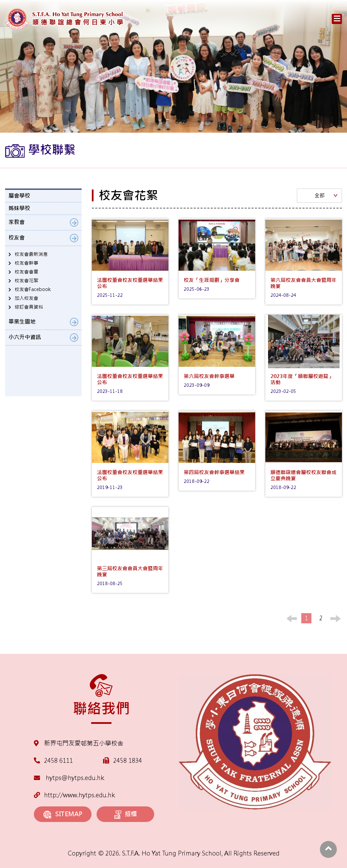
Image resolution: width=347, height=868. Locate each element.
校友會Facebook (33, 289)
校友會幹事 (26, 263)
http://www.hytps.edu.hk (74, 795)
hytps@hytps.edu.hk (69, 778)
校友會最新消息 (31, 254)
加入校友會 (26, 298)
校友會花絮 (26, 281)
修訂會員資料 (29, 307)
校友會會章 (26, 272)
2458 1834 (128, 761)
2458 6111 (58, 761)
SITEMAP (63, 814)
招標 (126, 815)
